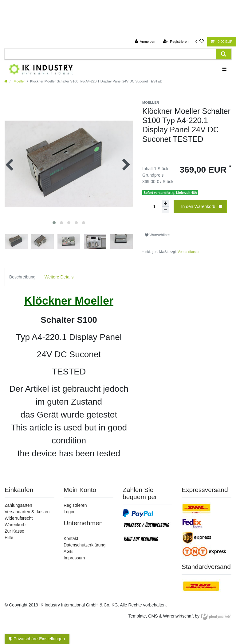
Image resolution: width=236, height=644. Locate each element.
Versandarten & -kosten (27, 512)
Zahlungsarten (18, 505)
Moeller (19, 81)
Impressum (74, 558)
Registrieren (75, 505)
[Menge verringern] (165, 210)
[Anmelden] (145, 42)
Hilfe (9, 538)
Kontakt (71, 538)
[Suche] (224, 54)
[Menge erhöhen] (165, 203)
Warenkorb (15, 525)
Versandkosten (189, 252)
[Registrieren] (176, 42)
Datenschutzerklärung (85, 545)
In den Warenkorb (202, 207)
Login (69, 512)
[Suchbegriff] (110, 54)
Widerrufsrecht (19, 518)
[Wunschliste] (200, 42)
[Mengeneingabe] (154, 207)
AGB (68, 551)
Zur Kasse (14, 531)
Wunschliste (157, 235)
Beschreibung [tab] (22, 277)
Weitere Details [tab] (59, 277)
